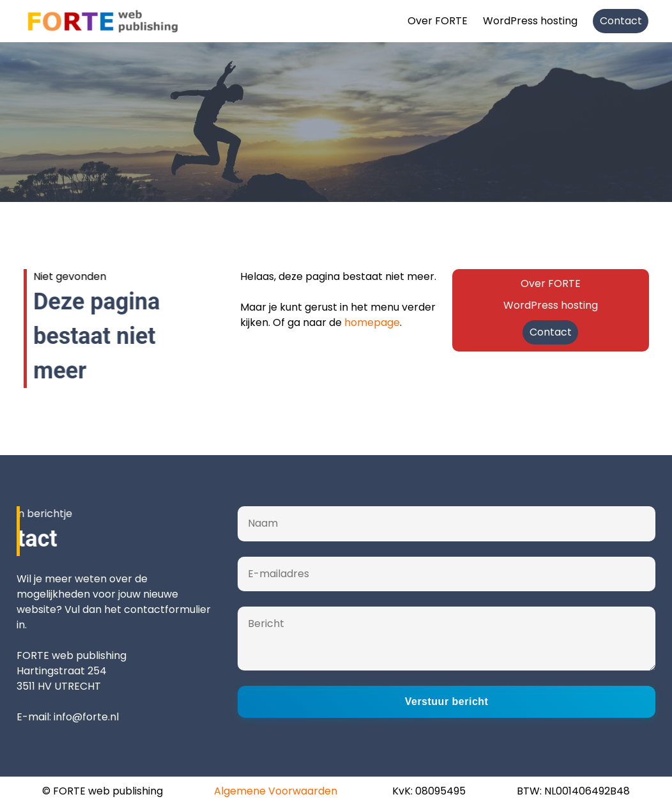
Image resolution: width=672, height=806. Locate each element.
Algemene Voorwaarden (276, 791)
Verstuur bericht (447, 701)
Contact (621, 21)
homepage (372, 322)
